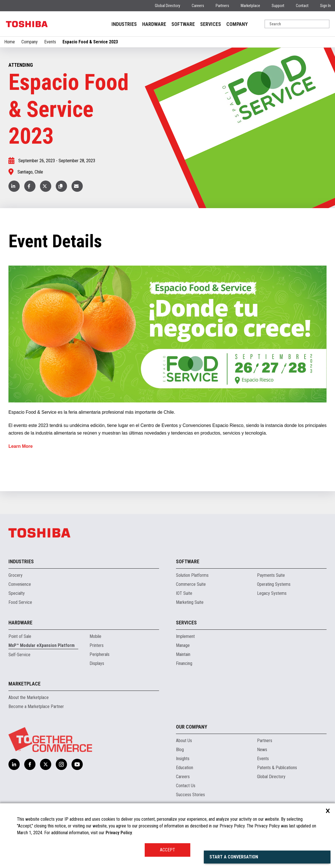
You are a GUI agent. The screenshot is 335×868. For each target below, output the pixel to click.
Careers (198, 6)
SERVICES (211, 24)
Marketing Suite (190, 602)
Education (185, 768)
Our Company (192, 727)
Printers (97, 645)
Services (186, 623)
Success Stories (190, 795)
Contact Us (186, 786)
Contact (302, 6)
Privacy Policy (119, 833)
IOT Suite (184, 593)
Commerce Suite (191, 584)
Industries (21, 561)
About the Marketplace (29, 697)
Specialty (17, 593)
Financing (184, 663)
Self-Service (19, 655)
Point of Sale (20, 636)
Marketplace (250, 6)
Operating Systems (274, 584)
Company (30, 42)
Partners (222, 6)
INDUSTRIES (124, 24)
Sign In (325, 6)
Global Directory (167, 6)
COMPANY (237, 24)
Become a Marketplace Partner (36, 706)
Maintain (183, 654)
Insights (183, 759)
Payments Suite (271, 575)
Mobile (95, 636)
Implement (185, 636)
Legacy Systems (272, 593)
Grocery (15, 575)
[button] (61, 186)
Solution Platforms (192, 575)
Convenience (20, 584)
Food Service (20, 602)
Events (50, 42)
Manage (183, 645)
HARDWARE (154, 24)
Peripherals (100, 654)
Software (188, 561)
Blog (180, 750)
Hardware (20, 623)
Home (10, 42)
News (262, 750)
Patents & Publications (277, 768)
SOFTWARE (183, 24)
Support (278, 6)
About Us (184, 741)
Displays (97, 663)
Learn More (21, 446)
